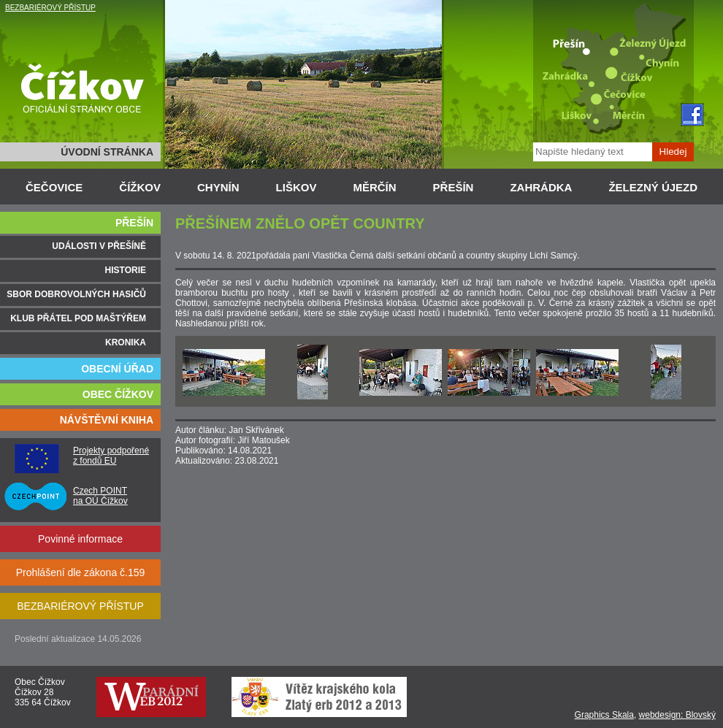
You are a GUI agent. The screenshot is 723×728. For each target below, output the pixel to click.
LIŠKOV (297, 187)
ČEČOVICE (54, 187)
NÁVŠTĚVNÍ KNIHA (107, 420)
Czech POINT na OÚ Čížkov (100, 496)
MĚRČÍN (374, 187)
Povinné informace (80, 539)
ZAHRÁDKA (541, 187)
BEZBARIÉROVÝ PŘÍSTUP (50, 8)
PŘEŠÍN (454, 187)
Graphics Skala (604, 715)
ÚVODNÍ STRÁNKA (107, 152)
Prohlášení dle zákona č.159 (81, 572)
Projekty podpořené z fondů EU (111, 456)
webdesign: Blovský (677, 715)
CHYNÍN (218, 187)
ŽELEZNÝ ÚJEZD (653, 187)
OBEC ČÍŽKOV (118, 394)
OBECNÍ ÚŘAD (117, 369)
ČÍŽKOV (140, 187)
